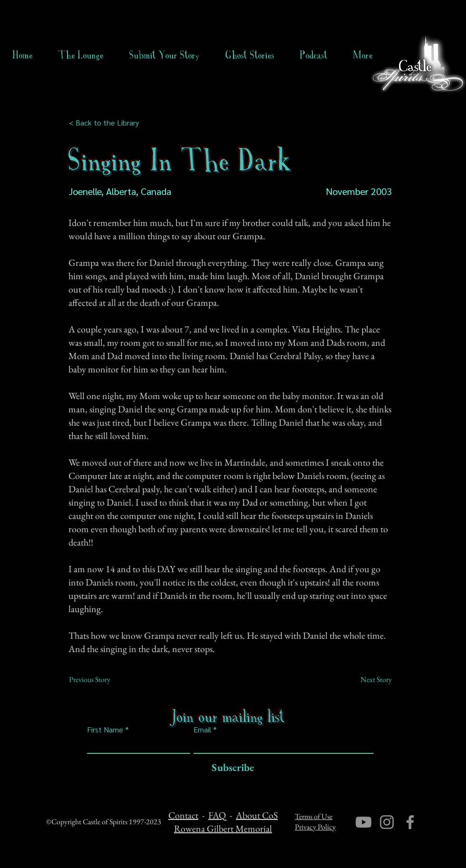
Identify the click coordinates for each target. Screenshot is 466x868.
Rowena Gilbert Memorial (223, 829)
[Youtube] (364, 822)
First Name (105, 730)
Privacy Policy (315, 827)
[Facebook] (410, 822)
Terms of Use (314, 816)
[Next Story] (368, 680)
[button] (250, 55)
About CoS (257, 815)
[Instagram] (387, 822)
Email (202, 730)
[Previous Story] (100, 680)
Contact (183, 815)
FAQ (217, 815)
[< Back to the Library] (107, 123)
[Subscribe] (230, 768)
